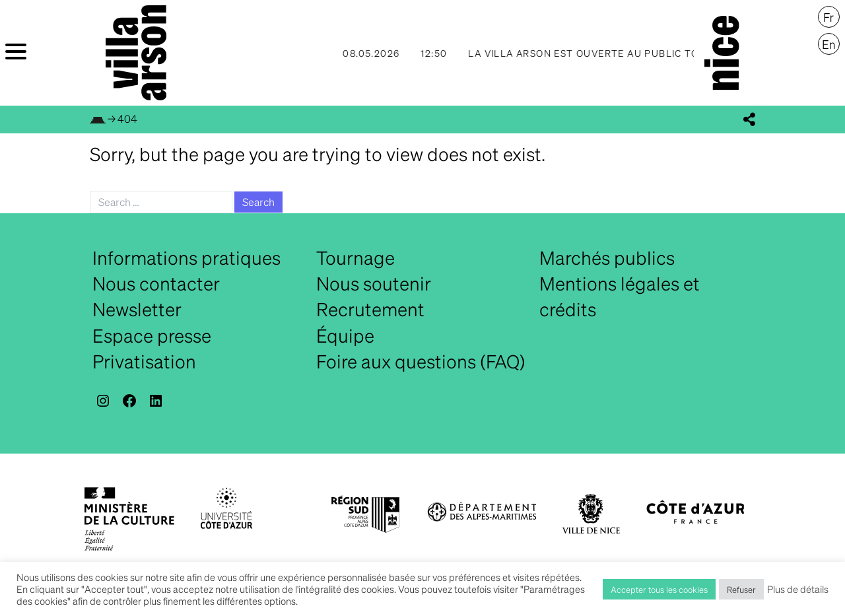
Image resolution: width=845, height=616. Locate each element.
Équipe (345, 335)
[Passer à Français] (829, 17)
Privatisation (144, 361)
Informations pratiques (186, 257)
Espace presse (152, 335)
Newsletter (137, 309)
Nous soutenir (374, 283)
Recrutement (370, 309)
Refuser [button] (741, 589)
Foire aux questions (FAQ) (421, 361)
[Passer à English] (829, 44)
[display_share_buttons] (749, 120)
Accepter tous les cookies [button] (659, 589)
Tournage (355, 257)
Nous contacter (156, 283)
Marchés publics (607, 257)
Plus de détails (798, 589)
